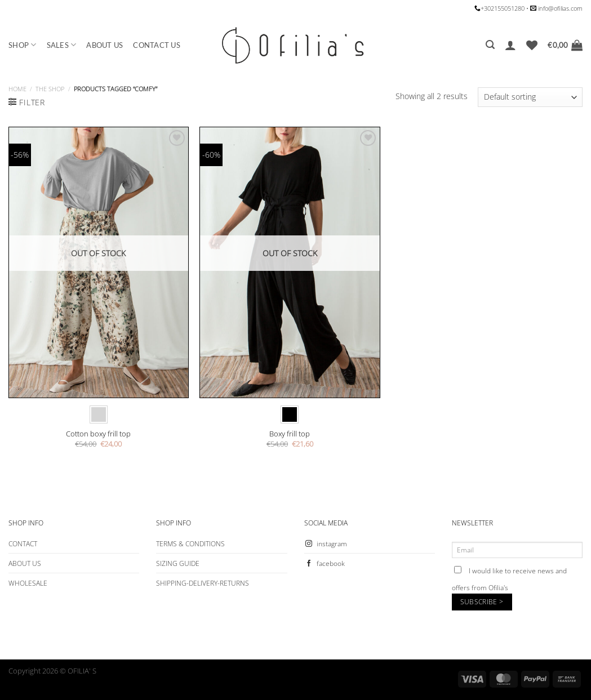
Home (17, 89)
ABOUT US (105, 45)
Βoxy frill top (290, 434)
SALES (62, 45)
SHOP (23, 45)
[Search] (490, 45)
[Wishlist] (532, 45)
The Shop (50, 89)
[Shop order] (530, 97)
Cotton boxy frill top (98, 434)
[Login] (510, 45)
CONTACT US (157, 45)
